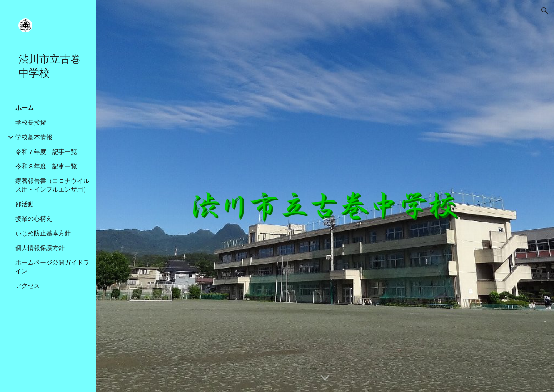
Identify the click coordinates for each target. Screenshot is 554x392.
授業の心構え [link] (34, 219)
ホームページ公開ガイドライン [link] (52, 267)
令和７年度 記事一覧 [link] (46, 152)
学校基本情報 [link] (34, 137)
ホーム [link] (25, 108)
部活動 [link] (25, 204)
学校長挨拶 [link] (31, 123)
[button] (545, 11)
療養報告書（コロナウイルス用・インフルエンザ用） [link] (52, 185)
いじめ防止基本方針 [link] (43, 233)
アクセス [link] (28, 286)
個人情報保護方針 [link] (40, 248)
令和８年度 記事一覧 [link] (46, 166)
